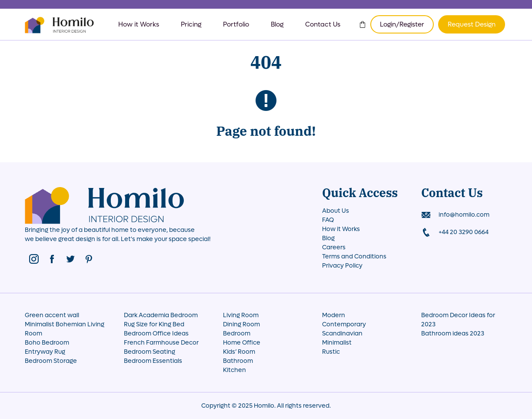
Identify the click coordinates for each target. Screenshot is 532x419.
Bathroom (238, 361)
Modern (334, 315)
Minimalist (337, 343)
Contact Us (323, 24)
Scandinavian (342, 334)
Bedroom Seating (150, 352)
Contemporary (344, 324)
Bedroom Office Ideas (156, 334)
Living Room (241, 315)
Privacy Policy (342, 266)
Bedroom (237, 334)
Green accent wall (52, 315)
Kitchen (234, 370)
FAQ (328, 220)
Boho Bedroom (47, 343)
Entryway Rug (45, 352)
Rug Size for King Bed (154, 324)
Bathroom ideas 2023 (453, 334)
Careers (334, 247)
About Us (336, 211)
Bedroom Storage (51, 361)
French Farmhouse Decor (161, 343)
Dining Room (241, 324)
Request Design (472, 24)
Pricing (191, 24)
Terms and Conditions (354, 256)
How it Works (139, 24)
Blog (277, 24)
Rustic (331, 352)
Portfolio (236, 24)
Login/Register (402, 24)
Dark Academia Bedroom (161, 315)
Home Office (242, 343)
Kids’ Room (239, 352)
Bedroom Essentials (153, 361)
